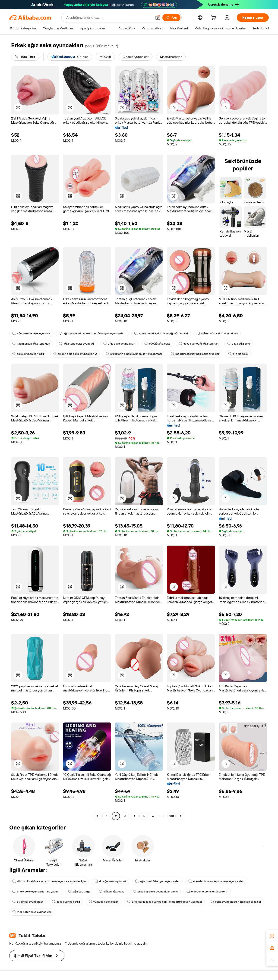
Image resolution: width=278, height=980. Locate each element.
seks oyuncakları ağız (28, 354)
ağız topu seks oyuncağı (77, 344)
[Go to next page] (181, 816)
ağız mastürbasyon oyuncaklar (157, 881)
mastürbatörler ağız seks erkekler (195, 354)
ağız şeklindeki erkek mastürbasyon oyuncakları (92, 333)
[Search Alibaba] (109, 18)
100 (172, 816)
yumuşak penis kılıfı (104, 902)
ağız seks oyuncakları (119, 344)
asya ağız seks (239, 344)
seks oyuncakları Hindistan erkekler (236, 902)
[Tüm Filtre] (25, 57)
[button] (158, 18)
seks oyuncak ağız (66, 902)
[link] (272, 936)
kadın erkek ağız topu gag (31, 344)
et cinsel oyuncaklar (28, 902)
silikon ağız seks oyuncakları (217, 333)
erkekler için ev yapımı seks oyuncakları (216, 881)
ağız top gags (79, 892)
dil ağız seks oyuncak (110, 881)
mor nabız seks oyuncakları (32, 912)
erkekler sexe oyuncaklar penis (155, 892)
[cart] (214, 18)
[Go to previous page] (97, 816)
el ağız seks (238, 354)
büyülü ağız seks (157, 344)
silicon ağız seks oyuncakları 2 (75, 354)
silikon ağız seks (112, 892)
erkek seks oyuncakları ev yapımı (36, 892)
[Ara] (171, 18)
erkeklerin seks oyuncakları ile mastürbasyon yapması (164, 902)
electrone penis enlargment (207, 892)
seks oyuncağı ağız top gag (199, 344)
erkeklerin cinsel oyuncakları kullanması (134, 354)
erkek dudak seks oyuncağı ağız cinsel (161, 333)
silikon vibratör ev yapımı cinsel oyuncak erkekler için (49, 881)
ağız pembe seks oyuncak (31, 333)
